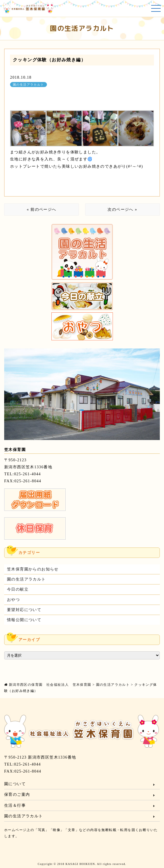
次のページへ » (122, 210)
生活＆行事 (15, 805)
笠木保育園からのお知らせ (33, 569)
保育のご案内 (17, 795)
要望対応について (24, 610)
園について (15, 784)
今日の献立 (18, 589)
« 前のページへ (42, 210)
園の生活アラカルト (28, 85)
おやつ (13, 600)
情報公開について (24, 620)
